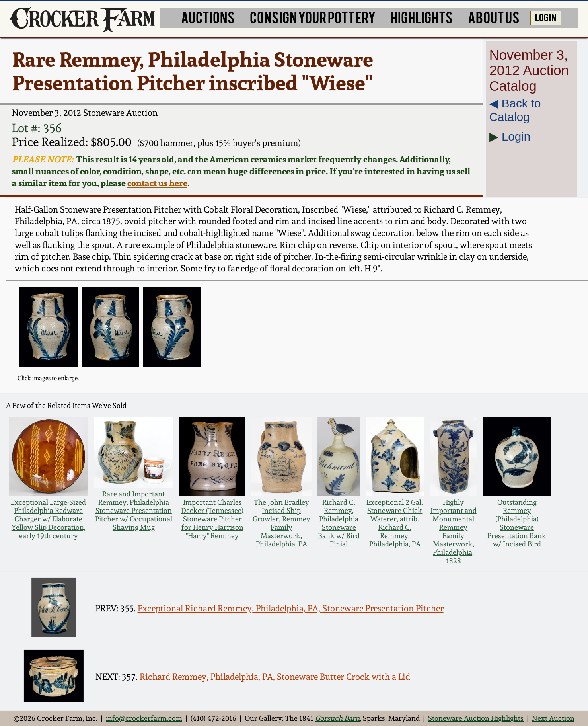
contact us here (157, 183)
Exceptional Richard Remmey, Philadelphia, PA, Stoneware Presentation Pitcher (291, 608)
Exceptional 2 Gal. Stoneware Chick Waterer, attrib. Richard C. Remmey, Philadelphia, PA (395, 523)
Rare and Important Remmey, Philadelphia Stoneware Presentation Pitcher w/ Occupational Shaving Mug (134, 510)
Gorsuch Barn (337, 718)
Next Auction (553, 718)
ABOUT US (494, 17)
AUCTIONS (208, 17)
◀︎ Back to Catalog (515, 110)
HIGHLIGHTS (422, 17)
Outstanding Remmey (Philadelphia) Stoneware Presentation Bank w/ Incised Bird (517, 523)
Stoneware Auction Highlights (476, 718)
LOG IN (546, 17)
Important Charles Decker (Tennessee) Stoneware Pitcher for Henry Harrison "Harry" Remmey (212, 519)
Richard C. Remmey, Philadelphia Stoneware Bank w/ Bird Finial (339, 523)
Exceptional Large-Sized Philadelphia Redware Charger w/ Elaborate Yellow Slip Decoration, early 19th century (48, 519)
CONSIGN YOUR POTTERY (313, 17)
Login (516, 136)
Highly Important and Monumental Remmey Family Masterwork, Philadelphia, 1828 (454, 531)
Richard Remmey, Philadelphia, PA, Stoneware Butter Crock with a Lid (275, 677)
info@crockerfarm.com (144, 718)
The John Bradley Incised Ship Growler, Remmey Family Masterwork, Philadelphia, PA (281, 523)
